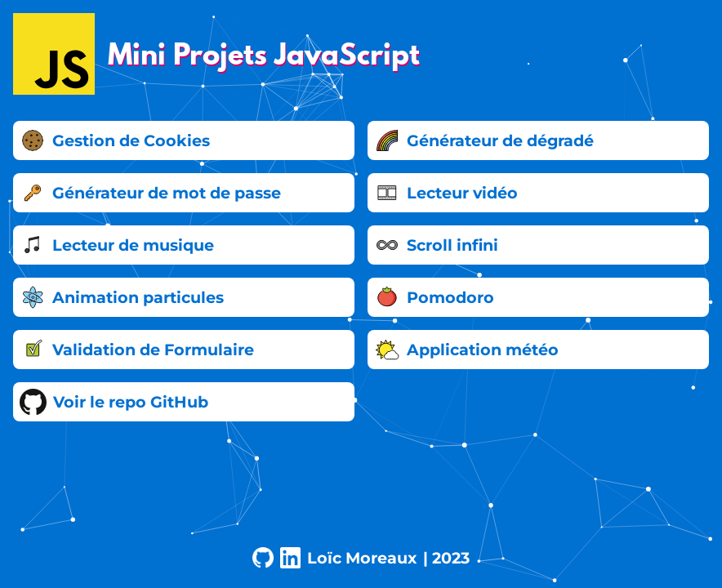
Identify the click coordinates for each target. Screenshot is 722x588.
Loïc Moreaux (362, 558)
